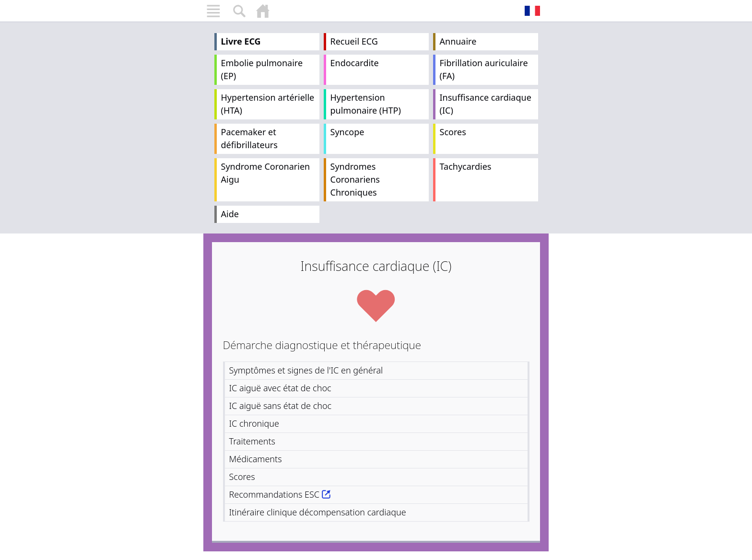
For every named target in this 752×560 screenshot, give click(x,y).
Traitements (253, 441)
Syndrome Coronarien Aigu (266, 173)
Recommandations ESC (275, 494)
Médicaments (256, 459)
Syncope (347, 132)
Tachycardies (466, 166)
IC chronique (254, 423)
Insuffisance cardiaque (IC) (486, 104)
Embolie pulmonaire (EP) (262, 69)
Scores (453, 132)
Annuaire (458, 41)
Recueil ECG (354, 41)
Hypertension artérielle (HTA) (268, 104)
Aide (230, 214)
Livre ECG (241, 41)
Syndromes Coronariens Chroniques (355, 179)
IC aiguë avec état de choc (280, 388)
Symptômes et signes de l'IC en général (306, 370)
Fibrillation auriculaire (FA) (484, 69)
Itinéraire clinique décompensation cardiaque (318, 512)
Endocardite (355, 63)
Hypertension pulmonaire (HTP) (366, 104)
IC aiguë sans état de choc (281, 406)
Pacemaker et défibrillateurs (249, 138)
